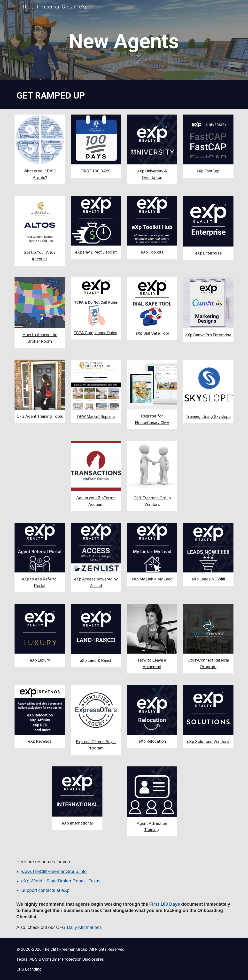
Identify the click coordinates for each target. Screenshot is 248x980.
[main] (124, 41)
